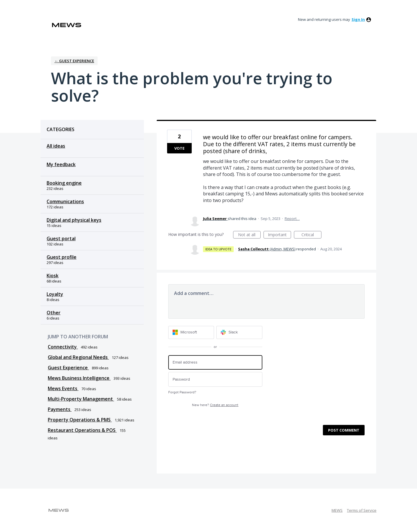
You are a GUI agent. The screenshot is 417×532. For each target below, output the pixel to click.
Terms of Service (362, 510)
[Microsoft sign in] (191, 332)
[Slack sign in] (239, 332)
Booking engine (64, 183)
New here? (215, 405)
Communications (65, 201)
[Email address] (215, 363)
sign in (358, 19)
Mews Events (63, 388)
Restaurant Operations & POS (82, 430)
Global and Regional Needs (78, 357)
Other (54, 313)
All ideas (56, 146)
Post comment (344, 430)
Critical (311, 235)
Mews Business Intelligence (79, 378)
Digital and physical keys (74, 220)
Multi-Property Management (81, 399)
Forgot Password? (182, 392)
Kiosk (53, 276)
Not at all (249, 235)
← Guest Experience (74, 61)
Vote (179, 148)
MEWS (337, 510)
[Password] (215, 379)
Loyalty (55, 294)
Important (279, 235)
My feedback (61, 164)
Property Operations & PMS (80, 420)
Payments (60, 409)
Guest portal (61, 239)
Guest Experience (68, 368)
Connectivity (63, 347)
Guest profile (62, 257)
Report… (292, 219)
